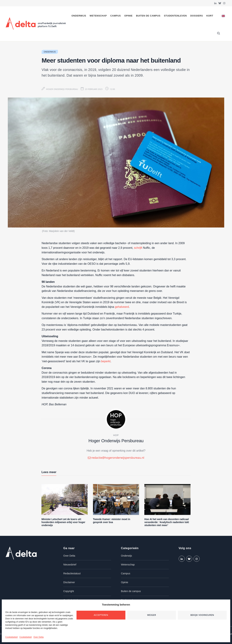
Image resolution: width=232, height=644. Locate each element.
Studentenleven (175, 16)
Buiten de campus (148, 16)
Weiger (152, 615)
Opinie (128, 16)
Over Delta (39, 637)
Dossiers (197, 16)
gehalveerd (122, 307)
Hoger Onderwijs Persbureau (62, 89)
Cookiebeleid (11, 637)
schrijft (138, 248)
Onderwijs (79, 16)
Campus (116, 16)
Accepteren (101, 615)
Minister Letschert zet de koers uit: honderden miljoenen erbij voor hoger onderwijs (63, 522)
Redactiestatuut (72, 573)
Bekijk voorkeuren (202, 615)
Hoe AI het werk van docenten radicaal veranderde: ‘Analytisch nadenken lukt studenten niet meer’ (167, 522)
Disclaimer (69, 582)
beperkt (106, 361)
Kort (210, 16)
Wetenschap (98, 16)
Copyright (69, 591)
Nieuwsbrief (70, 565)
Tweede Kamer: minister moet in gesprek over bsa (112, 521)
